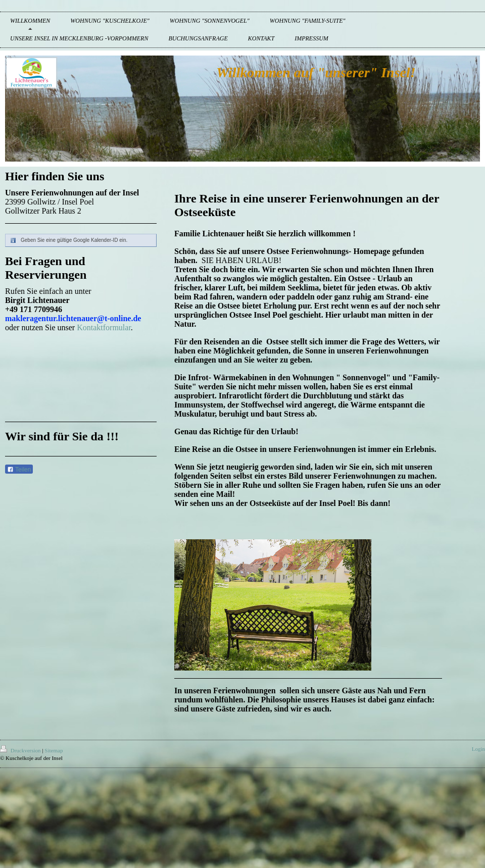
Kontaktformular (104, 327)
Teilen (19, 470)
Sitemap (54, 750)
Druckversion (21, 750)
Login (478, 749)
